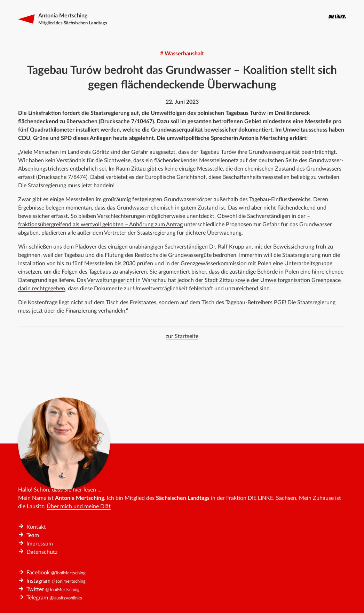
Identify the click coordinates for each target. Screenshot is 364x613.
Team (33, 535)
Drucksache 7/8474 (62, 177)
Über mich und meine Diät (79, 506)
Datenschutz (42, 552)
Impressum (40, 544)
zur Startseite (182, 336)
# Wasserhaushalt (182, 54)
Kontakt (36, 527)
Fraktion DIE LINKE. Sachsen (261, 498)
